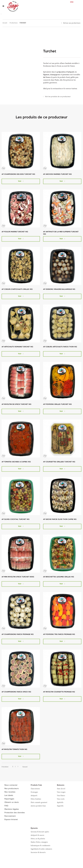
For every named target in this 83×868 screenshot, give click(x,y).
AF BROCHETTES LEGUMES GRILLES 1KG (59, 577)
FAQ (6, 806)
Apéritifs (60, 802)
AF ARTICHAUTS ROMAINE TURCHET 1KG (17, 347)
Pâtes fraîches (36, 799)
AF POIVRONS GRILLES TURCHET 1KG (57, 404)
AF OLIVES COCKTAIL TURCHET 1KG (16, 519)
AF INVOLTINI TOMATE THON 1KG (14, 749)
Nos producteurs (12, 789)
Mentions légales (12, 809)
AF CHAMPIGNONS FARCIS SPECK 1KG (16, 692)
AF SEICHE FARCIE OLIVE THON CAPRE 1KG (60, 519)
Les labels (9, 795)
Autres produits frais (38, 806)
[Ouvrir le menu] (3, 6)
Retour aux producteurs (72, 23)
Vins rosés (61, 799)
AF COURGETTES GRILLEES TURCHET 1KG (59, 462)
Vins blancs (61, 795)
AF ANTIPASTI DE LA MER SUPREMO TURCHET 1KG (61, 233)
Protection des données (15, 813)
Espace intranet (11, 820)
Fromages (34, 792)
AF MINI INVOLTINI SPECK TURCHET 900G (18, 577)
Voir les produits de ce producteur (58, 97)
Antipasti (34, 795)
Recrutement (10, 816)
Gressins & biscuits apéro (40, 832)
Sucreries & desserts (38, 852)
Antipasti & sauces (37, 835)
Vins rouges (61, 792)
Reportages (9, 799)
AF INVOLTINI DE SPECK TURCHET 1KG (16, 404)
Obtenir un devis (12, 802)
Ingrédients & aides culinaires (41, 849)
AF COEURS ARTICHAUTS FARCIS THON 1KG (60, 347)
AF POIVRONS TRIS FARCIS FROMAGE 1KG (59, 634)
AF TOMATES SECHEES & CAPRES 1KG (16, 462)
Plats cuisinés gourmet (39, 802)
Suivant (25, 767)
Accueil (5, 23)
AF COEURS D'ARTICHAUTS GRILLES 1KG (17, 289)
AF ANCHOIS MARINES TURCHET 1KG (57, 174)
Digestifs (60, 806)
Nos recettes (10, 792)
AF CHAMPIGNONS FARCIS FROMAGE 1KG (18, 634)
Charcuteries (35, 789)
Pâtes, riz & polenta (38, 839)
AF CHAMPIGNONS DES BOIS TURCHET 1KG (18, 174)
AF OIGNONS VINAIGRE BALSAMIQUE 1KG (59, 289)
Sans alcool (61, 789)
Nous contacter (11, 785)
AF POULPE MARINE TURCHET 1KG (15, 232)
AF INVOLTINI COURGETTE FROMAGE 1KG (59, 692)
